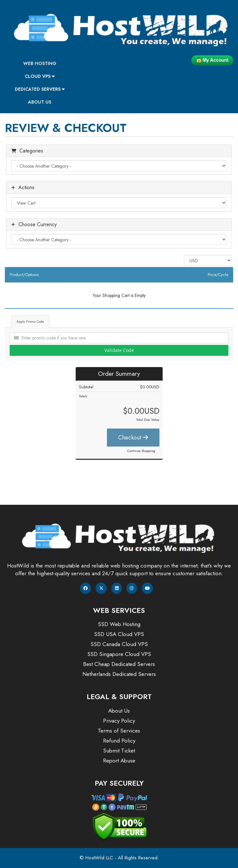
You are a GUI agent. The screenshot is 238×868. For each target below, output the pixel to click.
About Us (40, 102)
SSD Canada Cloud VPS (119, 644)
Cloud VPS (40, 76)
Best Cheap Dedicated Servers (119, 664)
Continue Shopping (141, 451)
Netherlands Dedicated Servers (119, 674)
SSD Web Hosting (119, 624)
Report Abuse (119, 761)
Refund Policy (119, 741)
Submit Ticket (119, 751)
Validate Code (119, 350)
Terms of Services (119, 731)
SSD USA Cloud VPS (119, 634)
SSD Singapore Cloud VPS (119, 654)
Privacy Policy (119, 721)
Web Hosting (40, 63)
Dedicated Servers (40, 89)
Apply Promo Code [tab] (30, 321)
